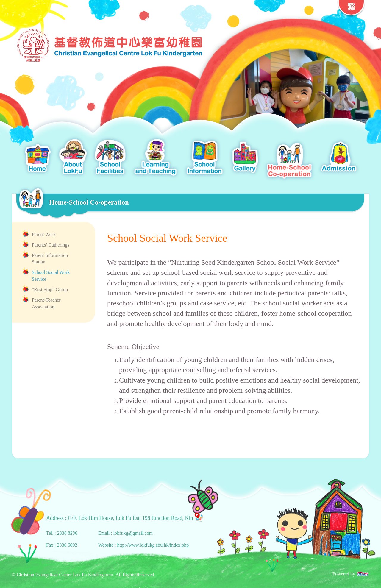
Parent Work (44, 234)
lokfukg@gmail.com (133, 533)
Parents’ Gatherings (50, 245)
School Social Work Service (51, 276)
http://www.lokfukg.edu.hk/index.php (153, 545)
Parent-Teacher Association (46, 303)
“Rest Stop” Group (50, 290)
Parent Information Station (50, 259)
